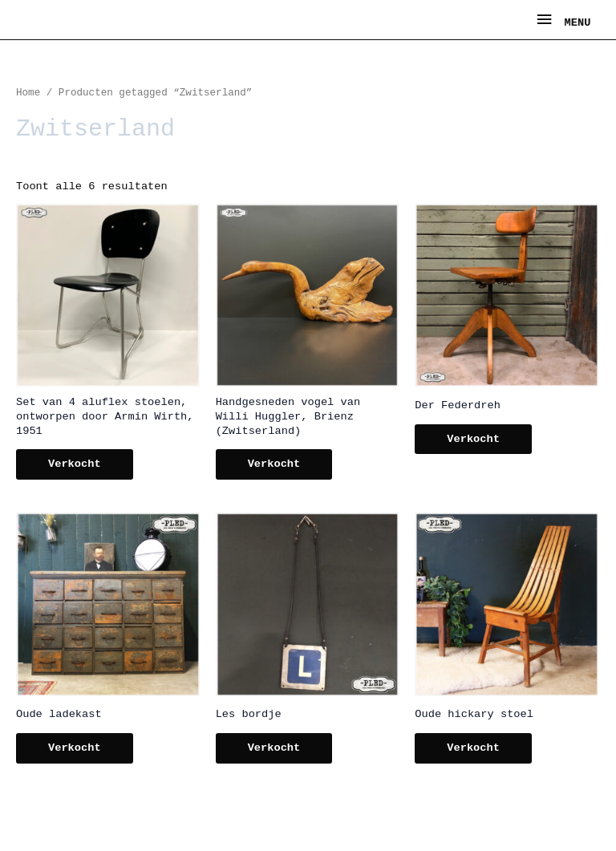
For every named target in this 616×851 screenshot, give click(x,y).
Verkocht (75, 464)
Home (28, 93)
